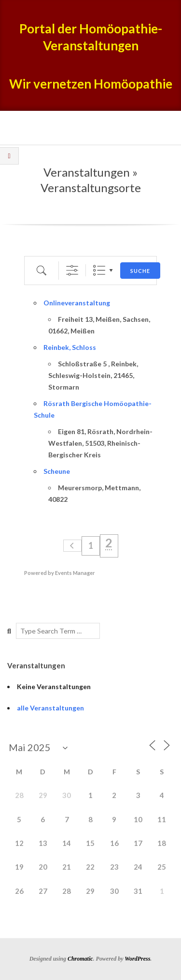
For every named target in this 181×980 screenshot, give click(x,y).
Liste (99, 270)
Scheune (57, 471)
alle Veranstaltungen (50, 708)
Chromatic (80, 959)
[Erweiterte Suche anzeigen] (72, 270)
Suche (140, 271)
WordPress (137, 959)
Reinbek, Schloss (70, 347)
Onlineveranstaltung (77, 303)
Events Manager (75, 573)
